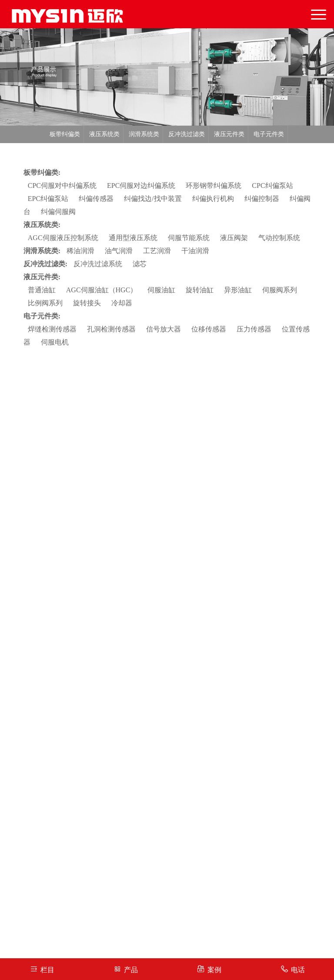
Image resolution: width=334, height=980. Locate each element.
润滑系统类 (144, 134)
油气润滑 (119, 251)
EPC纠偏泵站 (48, 199)
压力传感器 (254, 329)
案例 (209, 969)
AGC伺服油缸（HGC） (102, 290)
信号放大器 (164, 329)
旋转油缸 (200, 290)
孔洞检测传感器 (111, 329)
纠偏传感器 (96, 199)
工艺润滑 (157, 251)
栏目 (42, 969)
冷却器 (122, 303)
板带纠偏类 (65, 134)
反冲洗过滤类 (187, 134)
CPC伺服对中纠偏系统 (62, 186)
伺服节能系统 (189, 238)
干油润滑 (195, 251)
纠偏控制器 (262, 199)
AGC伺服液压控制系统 (63, 238)
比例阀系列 (45, 303)
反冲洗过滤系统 (98, 264)
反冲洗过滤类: (45, 264)
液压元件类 (229, 134)
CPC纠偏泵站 (272, 186)
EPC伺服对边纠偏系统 (141, 186)
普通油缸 (42, 290)
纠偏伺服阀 (58, 212)
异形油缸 (238, 290)
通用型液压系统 (133, 238)
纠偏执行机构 (213, 199)
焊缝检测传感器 (52, 329)
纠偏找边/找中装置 (153, 199)
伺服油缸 (161, 290)
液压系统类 (104, 134)
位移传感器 (209, 329)
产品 (125, 969)
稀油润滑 (80, 251)
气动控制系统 (279, 238)
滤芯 (140, 264)
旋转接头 (87, 303)
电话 (292, 969)
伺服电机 (55, 342)
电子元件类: (42, 316)
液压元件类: (42, 277)
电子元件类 (269, 134)
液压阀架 (234, 238)
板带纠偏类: (42, 172)
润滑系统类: (42, 251)
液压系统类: (42, 225)
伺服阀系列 (280, 290)
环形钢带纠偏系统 (214, 186)
